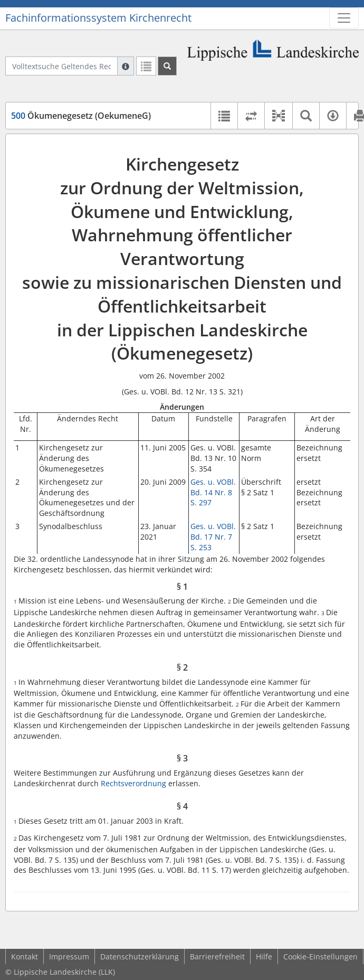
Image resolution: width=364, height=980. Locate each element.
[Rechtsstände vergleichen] (251, 116)
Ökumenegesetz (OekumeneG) (81, 116)
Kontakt (25, 957)
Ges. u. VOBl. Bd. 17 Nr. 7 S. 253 (213, 536)
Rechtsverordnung (133, 783)
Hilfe (264, 957)
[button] (278, 116)
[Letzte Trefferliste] (146, 66)
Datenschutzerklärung (140, 957)
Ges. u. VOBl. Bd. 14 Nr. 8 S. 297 (213, 492)
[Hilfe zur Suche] (126, 66)
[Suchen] (167, 66)
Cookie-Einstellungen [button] (320, 957)
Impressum (69, 957)
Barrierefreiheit (217, 957)
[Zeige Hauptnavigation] (344, 18)
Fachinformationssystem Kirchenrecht (98, 18)
